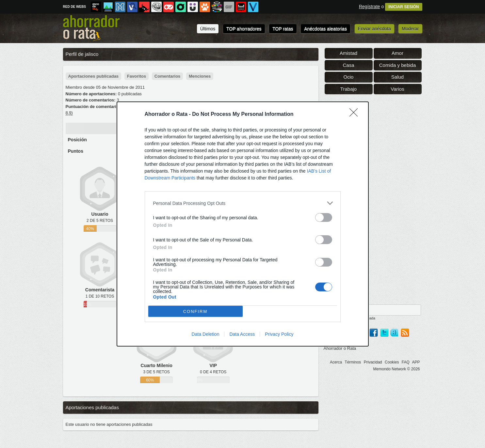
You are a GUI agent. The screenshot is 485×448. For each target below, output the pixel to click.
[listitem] (243, 203)
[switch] (324, 217)
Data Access (242, 334)
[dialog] (243, 224)
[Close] (356, 115)
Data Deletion (206, 334)
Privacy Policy (279, 334)
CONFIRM (195, 311)
